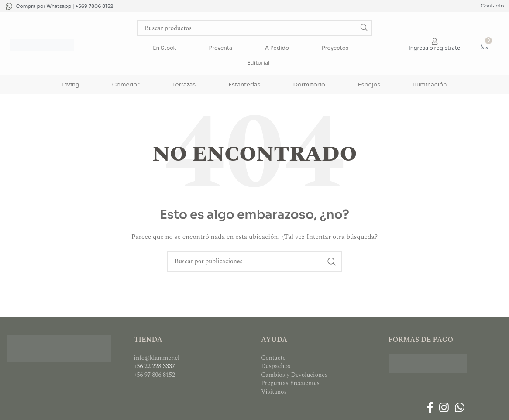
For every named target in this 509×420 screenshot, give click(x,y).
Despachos (276, 366)
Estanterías (244, 84)
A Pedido (277, 48)
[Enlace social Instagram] (444, 409)
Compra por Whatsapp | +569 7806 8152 (65, 6)
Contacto (492, 6)
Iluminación (430, 84)
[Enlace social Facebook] (430, 409)
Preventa (221, 48)
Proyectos (335, 48)
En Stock (164, 48)
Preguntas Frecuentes (290, 383)
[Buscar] (254, 28)
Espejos (369, 84)
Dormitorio (309, 84)
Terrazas (184, 84)
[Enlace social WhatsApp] (459, 409)
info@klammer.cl (157, 358)
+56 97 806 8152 (155, 375)
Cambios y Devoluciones (294, 375)
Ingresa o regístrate (434, 48)
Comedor (126, 84)
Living (71, 84)
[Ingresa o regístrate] (435, 41)
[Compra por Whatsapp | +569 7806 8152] (9, 6)
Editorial (258, 63)
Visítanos (274, 392)
